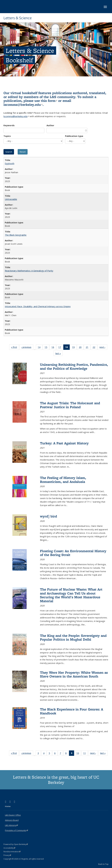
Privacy (7, 855)
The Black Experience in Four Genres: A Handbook (72, 711)
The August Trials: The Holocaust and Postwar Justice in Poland (70, 405)
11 (86, 754)
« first (15, 348)
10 (79, 754)
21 (88, 348)
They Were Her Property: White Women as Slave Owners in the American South (74, 674)
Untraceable (11, 199)
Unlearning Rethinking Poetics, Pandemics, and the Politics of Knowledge (74, 366)
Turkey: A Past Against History (64, 443)
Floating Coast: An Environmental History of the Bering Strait (73, 553)
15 (47, 348)
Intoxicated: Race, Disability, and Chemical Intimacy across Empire (38, 306)
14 (40, 348)
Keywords (9, 125)
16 (54, 348)
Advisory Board (12, 820)
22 (95, 348)
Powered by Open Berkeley (16, 844)
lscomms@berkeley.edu (23, 105)
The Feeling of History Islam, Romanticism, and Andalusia (63, 480)
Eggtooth (10, 163)
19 (74, 348)
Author (50, 125)
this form (49, 101)
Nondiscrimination (12, 852)
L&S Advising (11, 825)
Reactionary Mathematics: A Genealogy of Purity (29, 271)
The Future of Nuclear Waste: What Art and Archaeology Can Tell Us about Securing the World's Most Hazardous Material (71, 595)
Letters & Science (18, 18)
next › (103, 348)
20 (81, 348)
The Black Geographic (16, 235)
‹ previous (27, 348)
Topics (7, 136)
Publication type (74, 136)
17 (61, 348)
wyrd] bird (48, 516)
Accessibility (9, 848)
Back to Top (103, 864)
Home (8, 806)
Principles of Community (16, 830)
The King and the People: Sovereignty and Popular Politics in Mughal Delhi (73, 637)
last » (59, 354)
